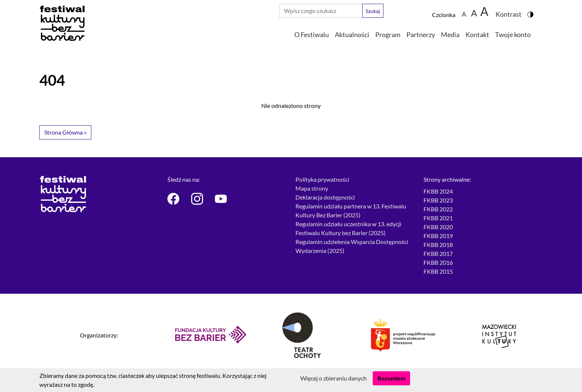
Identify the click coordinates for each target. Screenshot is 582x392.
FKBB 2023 (438, 200)
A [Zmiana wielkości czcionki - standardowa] (464, 14)
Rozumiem (391, 378)
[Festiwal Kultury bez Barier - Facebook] (175, 199)
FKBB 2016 (438, 262)
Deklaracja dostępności (325, 197)
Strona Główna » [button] (65, 132)
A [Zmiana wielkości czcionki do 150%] (474, 13)
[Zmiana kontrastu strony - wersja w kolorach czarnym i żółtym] (511, 11)
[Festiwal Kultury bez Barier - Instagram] (199, 199)
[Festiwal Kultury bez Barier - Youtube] (222, 199)
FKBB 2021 (438, 218)
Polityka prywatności (322, 179)
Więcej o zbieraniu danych (333, 378)
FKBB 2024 (438, 191)
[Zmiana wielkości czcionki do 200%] (485, 11)
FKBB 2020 (438, 227)
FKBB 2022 (438, 209)
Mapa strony (312, 188)
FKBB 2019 (438, 236)
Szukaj (373, 11)
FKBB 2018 (438, 245)
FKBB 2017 (438, 253)
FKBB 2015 (438, 271)
